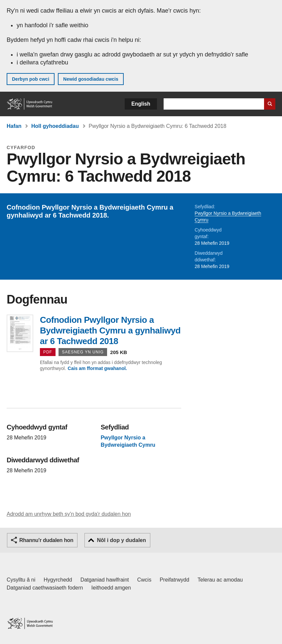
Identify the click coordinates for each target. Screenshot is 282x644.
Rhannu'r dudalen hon (46, 540)
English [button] (141, 104)
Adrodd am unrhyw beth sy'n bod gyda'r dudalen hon (69, 514)
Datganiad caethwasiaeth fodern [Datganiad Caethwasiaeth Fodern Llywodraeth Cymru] (45, 588)
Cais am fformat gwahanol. (97, 368)
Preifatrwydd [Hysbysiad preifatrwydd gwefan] (174, 580)
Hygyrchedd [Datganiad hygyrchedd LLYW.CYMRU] (58, 580)
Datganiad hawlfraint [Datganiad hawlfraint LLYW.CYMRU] (105, 580)
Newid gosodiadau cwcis (91, 79)
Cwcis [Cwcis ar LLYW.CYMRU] (144, 580)
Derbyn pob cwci (31, 79)
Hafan (14, 126)
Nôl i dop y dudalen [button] (121, 540)
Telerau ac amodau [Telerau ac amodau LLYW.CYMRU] (220, 580)
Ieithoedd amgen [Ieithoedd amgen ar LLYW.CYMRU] (111, 588)
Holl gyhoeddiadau (55, 126)
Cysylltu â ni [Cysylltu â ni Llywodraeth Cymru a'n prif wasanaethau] (21, 580)
